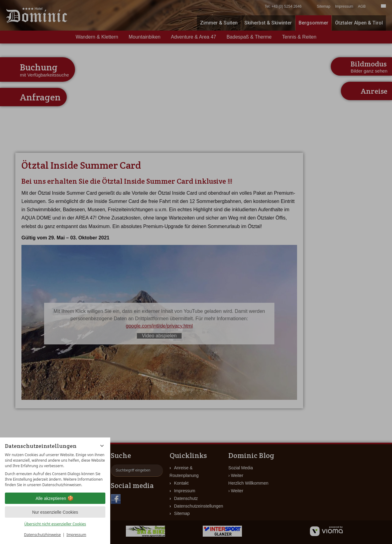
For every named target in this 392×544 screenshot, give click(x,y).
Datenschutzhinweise (43, 535)
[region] (55, 470)
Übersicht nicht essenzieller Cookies (55, 524)
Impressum (76, 535)
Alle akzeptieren (55, 498)
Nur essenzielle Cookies (55, 512)
